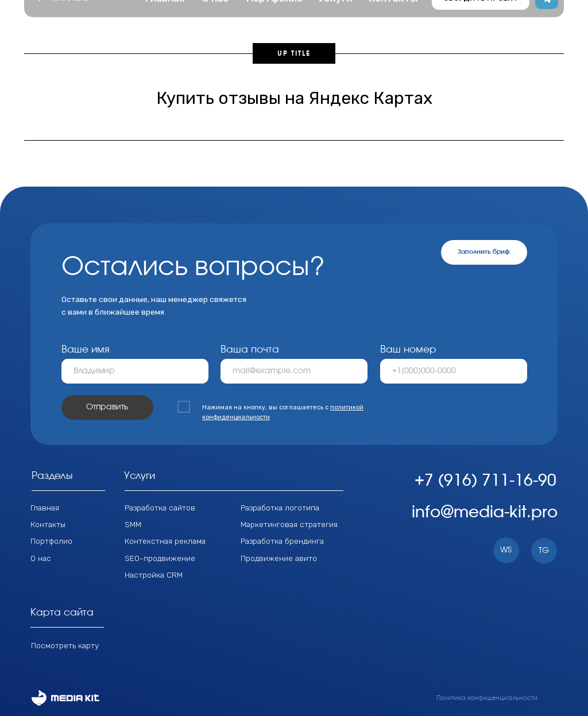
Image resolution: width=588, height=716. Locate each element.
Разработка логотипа (280, 508)
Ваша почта (250, 349)
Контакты (48, 524)
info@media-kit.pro (485, 513)
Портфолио (51, 541)
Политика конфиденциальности (487, 698)
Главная (45, 508)
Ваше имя (86, 349)
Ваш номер (408, 349)
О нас (41, 558)
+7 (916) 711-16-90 (486, 481)
